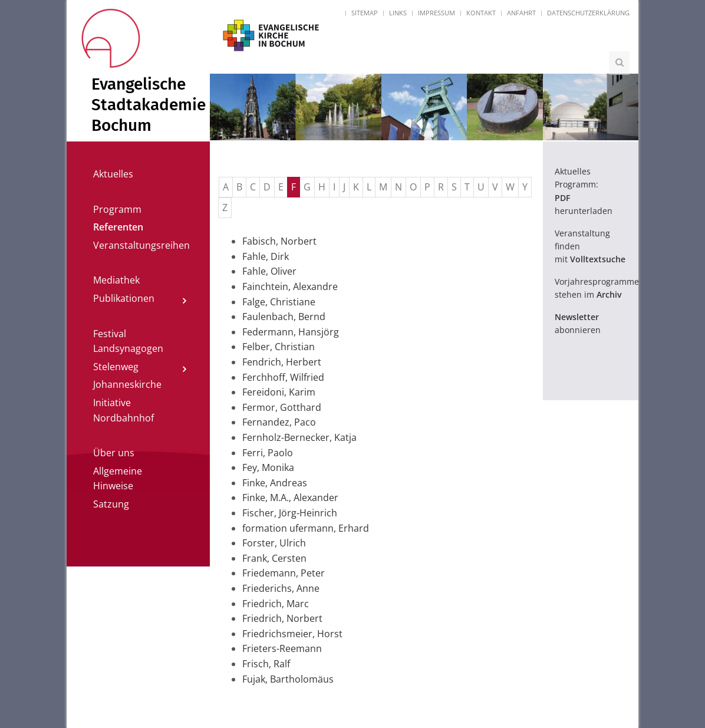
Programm (117, 209)
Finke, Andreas (275, 483)
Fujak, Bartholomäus (288, 679)
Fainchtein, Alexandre (290, 286)
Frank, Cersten (274, 558)
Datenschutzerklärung (588, 13)
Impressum (436, 13)
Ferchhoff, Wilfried (283, 377)
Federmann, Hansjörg (291, 332)
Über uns (114, 453)
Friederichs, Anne (281, 588)
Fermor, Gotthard (282, 407)
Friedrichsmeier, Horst (292, 634)
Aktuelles (113, 174)
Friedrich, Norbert (282, 618)
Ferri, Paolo (268, 453)
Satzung (111, 504)
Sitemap (365, 13)
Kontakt (481, 13)
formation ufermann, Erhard (306, 528)
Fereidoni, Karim (279, 392)
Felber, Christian (279, 347)
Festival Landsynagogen (128, 341)
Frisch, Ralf (266, 664)
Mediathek (116, 280)
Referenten (118, 227)
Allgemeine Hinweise (118, 479)
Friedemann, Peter (284, 573)
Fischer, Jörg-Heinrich (290, 513)
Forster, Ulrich (274, 543)
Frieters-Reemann (282, 648)
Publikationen (124, 298)
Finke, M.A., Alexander (290, 498)
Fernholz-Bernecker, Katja (299, 437)
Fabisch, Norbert (279, 241)
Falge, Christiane (279, 302)
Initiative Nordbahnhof (123, 410)
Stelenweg (116, 367)
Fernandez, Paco (279, 422)
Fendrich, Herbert (282, 362)
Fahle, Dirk (266, 256)
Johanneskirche (127, 384)
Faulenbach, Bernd (284, 317)
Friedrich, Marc (276, 604)
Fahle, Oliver (269, 271)
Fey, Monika (268, 467)
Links (398, 13)
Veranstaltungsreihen (141, 245)
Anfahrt (521, 13)
